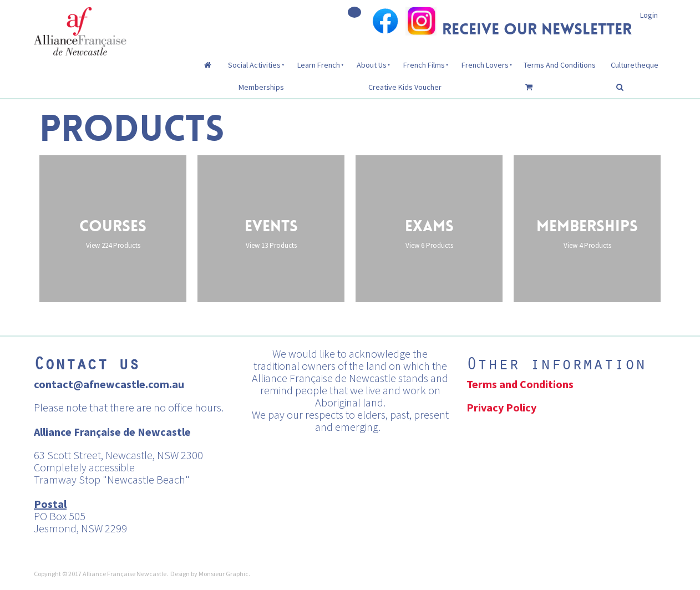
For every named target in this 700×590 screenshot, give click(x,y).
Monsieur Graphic (224, 574)
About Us (372, 65)
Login (649, 15)
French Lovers (485, 65)
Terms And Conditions (560, 65)
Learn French (319, 65)
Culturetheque (635, 65)
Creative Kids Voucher (405, 87)
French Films (424, 65)
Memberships (261, 87)
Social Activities (254, 65)
